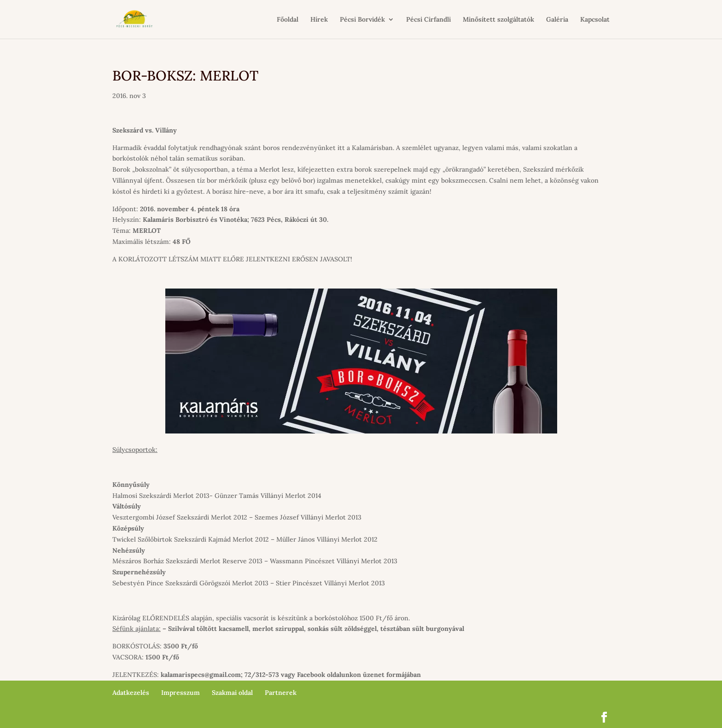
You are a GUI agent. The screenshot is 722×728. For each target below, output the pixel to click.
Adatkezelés (131, 693)
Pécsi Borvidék (362, 20)
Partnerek (281, 693)
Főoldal (288, 20)
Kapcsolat (595, 20)
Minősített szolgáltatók (498, 20)
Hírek (319, 20)
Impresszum (180, 693)
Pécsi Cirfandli (428, 20)
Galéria (557, 20)
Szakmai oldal (232, 693)
